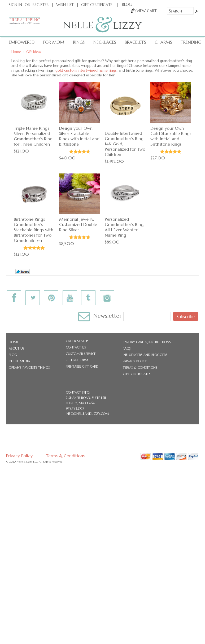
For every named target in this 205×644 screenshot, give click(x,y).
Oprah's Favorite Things (29, 367)
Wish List (65, 5)
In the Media (19, 361)
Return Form (77, 360)
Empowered (22, 42)
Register (41, 5)
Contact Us (76, 347)
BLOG (127, 5)
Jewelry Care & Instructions (147, 342)
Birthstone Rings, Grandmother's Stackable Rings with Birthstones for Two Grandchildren (34, 230)
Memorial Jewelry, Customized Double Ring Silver (78, 224)
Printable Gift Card (82, 366)
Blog (13, 355)
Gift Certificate (97, 5)
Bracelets (135, 42)
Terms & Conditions (140, 367)
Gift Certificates (137, 374)
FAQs (127, 348)
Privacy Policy (135, 361)
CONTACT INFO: (78, 392)
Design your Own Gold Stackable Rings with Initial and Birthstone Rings (171, 136)
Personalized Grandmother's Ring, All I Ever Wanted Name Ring (125, 227)
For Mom (54, 42)
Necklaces (105, 42)
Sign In (15, 5)
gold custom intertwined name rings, (86, 70)
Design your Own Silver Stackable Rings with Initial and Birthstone (79, 136)
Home (14, 342)
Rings (79, 42)
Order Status (77, 341)
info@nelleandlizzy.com (87, 414)
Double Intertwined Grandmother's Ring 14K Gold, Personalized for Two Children (125, 144)
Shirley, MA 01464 (80, 403)
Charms (163, 42)
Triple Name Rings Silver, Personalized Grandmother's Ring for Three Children (33, 136)
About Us (17, 348)
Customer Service (81, 354)
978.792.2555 (75, 408)
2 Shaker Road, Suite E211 (86, 398)
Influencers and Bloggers (145, 355)
